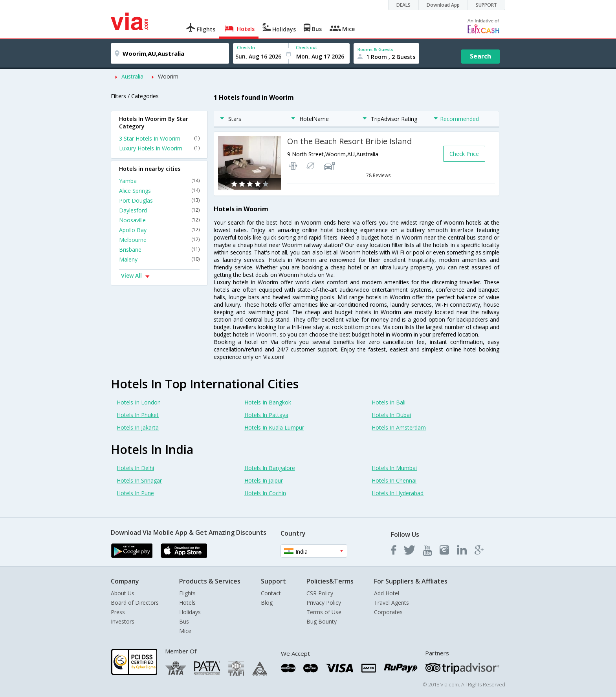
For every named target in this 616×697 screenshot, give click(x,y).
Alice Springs (159, 191)
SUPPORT (486, 5)
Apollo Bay (159, 230)
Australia (132, 76)
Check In (246, 47)
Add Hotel (387, 593)
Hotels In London (139, 402)
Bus (184, 621)
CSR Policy (320, 593)
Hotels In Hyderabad (398, 493)
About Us (123, 593)
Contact (271, 593)
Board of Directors (135, 603)
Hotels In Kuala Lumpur (274, 427)
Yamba (159, 181)
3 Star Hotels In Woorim (159, 138)
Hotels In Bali (389, 402)
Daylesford (159, 210)
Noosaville (159, 220)
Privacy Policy (324, 603)
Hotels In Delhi (135, 468)
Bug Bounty (322, 621)
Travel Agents (391, 603)
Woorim (168, 76)
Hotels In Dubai (391, 415)
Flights (187, 593)
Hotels (187, 603)
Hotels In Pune (135, 493)
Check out (306, 47)
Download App (443, 5)
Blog (267, 603)
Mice (185, 631)
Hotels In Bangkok (268, 402)
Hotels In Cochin (265, 493)
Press (118, 612)
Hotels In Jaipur (264, 480)
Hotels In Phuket (138, 415)
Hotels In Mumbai (394, 468)
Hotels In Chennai (394, 480)
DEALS (403, 5)
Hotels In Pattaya (266, 415)
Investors (123, 621)
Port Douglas (159, 200)
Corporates (388, 612)
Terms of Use (324, 612)
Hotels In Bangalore (270, 468)
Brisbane (159, 250)
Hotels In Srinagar (139, 480)
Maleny (159, 259)
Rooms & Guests (375, 49)
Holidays (190, 612)
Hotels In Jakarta (138, 427)
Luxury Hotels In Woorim (159, 148)
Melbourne (159, 240)
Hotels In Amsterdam (399, 427)
